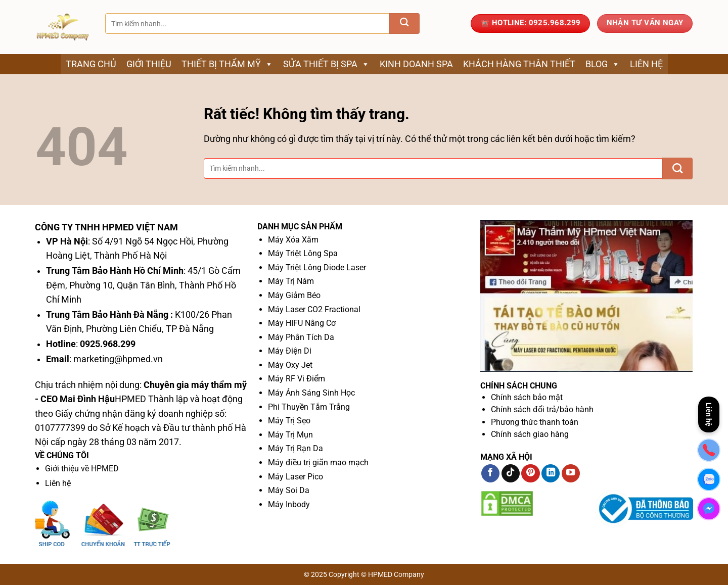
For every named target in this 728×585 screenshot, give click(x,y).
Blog (603, 64)
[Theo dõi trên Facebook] (490, 474)
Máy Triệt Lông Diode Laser (317, 267)
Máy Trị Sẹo (289, 421)
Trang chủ (91, 64)
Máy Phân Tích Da (301, 337)
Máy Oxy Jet (290, 365)
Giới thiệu (149, 64)
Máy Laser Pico (295, 477)
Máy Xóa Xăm (293, 240)
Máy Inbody (289, 504)
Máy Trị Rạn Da (295, 448)
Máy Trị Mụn (290, 435)
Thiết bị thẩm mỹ (227, 64)
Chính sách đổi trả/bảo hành (542, 409)
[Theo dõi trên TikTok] (511, 474)
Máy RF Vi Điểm (297, 379)
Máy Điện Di (290, 351)
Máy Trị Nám (291, 281)
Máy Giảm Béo (294, 295)
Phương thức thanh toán (535, 422)
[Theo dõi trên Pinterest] (530, 474)
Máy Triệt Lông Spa (303, 253)
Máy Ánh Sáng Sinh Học (311, 393)
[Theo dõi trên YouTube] (571, 474)
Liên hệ (646, 64)
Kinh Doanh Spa (416, 64)
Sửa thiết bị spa (326, 64)
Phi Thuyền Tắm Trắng (309, 407)
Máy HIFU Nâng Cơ (302, 323)
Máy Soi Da (289, 490)
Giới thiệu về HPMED (82, 469)
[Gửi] (404, 23)
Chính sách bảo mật (527, 397)
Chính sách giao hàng (530, 434)
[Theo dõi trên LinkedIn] (551, 474)
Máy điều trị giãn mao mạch (318, 462)
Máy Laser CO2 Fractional (314, 309)
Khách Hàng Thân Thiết (519, 64)
